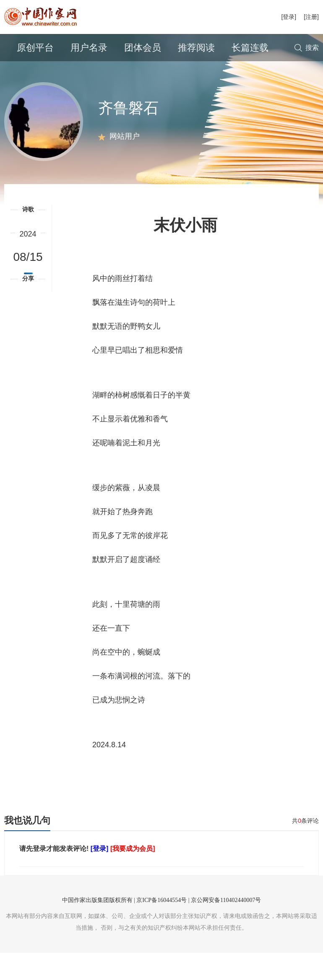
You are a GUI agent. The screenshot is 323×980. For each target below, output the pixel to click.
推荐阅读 (196, 48)
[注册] (311, 17)
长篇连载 (250, 48)
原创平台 (35, 48)
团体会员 (143, 48)
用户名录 (89, 48)
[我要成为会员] (133, 876)
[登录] (289, 17)
